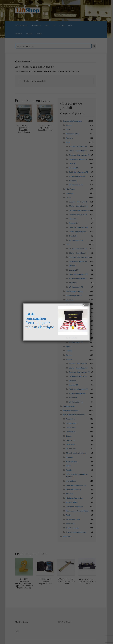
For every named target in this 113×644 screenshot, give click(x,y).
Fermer (86, 305)
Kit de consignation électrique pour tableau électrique (40, 320)
